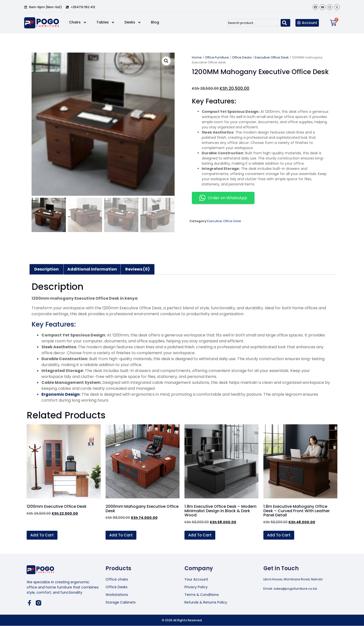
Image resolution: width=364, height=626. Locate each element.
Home (197, 57)
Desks (133, 22)
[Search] (285, 23)
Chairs (78, 22)
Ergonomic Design (61, 394)
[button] (166, 61)
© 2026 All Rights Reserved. (182, 620)
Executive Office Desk (272, 57)
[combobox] (253, 23)
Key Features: (54, 324)
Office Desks (242, 57)
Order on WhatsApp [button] (223, 198)
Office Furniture (217, 57)
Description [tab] (46, 269)
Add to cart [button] (42, 535)
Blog (155, 22)
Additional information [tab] (92, 269)
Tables (106, 22)
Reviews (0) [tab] (137, 269)
